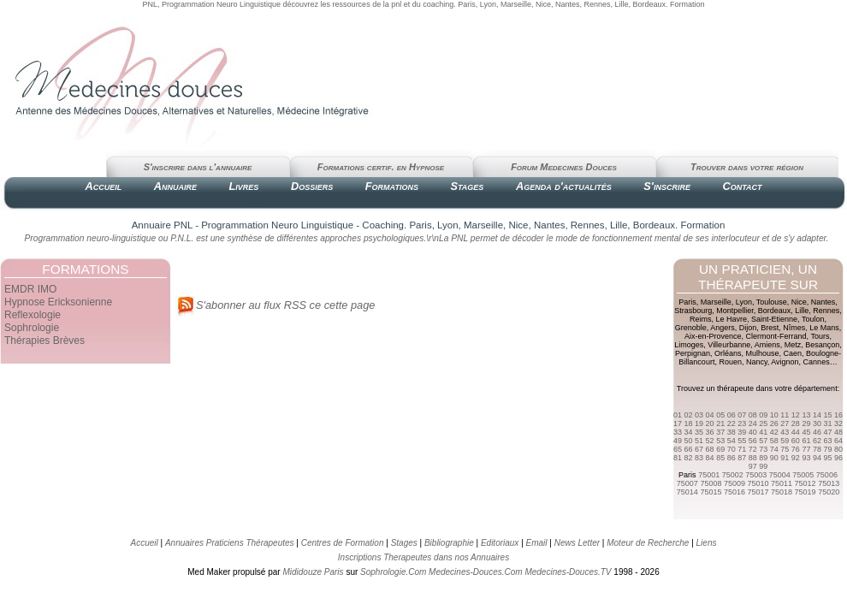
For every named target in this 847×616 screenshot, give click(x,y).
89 (763, 458)
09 (763, 415)
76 (796, 449)
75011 (782, 483)
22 (731, 423)
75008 (711, 483)
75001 (709, 475)
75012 (806, 483)
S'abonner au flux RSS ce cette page (275, 305)
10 (774, 415)
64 (838, 441)
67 (699, 449)
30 (817, 423)
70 (731, 449)
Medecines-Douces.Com (476, 572)
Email (537, 543)
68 (710, 449)
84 (710, 458)
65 (678, 449)
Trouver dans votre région (747, 167)
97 (753, 466)
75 (785, 449)
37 (720, 432)
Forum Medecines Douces (564, 167)
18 (689, 423)
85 (720, 458)
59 (785, 441)
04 (710, 415)
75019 (806, 492)
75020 (829, 492)
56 (753, 441)
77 (806, 449)
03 (699, 415)
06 (731, 415)
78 (817, 449)
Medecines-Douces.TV (568, 572)
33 (678, 432)
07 (742, 415)
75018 (782, 492)
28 (796, 423)
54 (731, 441)
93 (806, 458)
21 (720, 423)
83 (699, 458)
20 (710, 423)
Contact (742, 186)
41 (763, 432)
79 (827, 449)
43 (785, 432)
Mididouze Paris (313, 572)
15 (827, 415)
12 (796, 415)
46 (817, 432)
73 (763, 449)
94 (817, 458)
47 (827, 432)
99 (763, 466)
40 (753, 432)
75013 (829, 483)
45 (806, 432)
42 (774, 432)
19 (699, 423)
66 (689, 449)
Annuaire (175, 186)
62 (817, 441)
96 (838, 458)
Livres (244, 186)
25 (763, 423)
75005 (803, 475)
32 (838, 423)
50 (689, 441)
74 (774, 449)
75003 (756, 475)
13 (806, 415)
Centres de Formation (343, 543)
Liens (707, 543)
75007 (687, 483)
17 (678, 423)
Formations (392, 186)
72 (753, 449)
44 (796, 432)
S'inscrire (667, 186)
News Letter (577, 543)
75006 (827, 475)
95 (827, 458)
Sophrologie (32, 328)
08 (753, 415)
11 (785, 415)
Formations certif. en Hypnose (381, 167)
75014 (687, 492)
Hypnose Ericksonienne (58, 302)
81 (678, 458)
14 (817, 415)
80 (838, 449)
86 (731, 458)
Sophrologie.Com (393, 572)
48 (838, 432)
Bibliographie (449, 543)
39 (742, 432)
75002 (733, 475)
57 (763, 441)
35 (699, 432)
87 (742, 458)
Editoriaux (500, 543)
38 (731, 432)
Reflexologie (33, 315)
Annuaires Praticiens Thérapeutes (231, 543)
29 (806, 423)
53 (720, 441)
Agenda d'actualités (564, 186)
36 (710, 432)
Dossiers (312, 186)
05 (720, 415)
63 (827, 441)
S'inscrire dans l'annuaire (198, 167)
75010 (758, 483)
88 (753, 458)
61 (806, 441)
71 (742, 449)
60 (796, 441)
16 (838, 415)
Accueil (103, 186)
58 (774, 441)
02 (689, 415)
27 (785, 423)
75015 (711, 492)
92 (796, 458)
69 (720, 449)
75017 (758, 492)
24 (753, 423)
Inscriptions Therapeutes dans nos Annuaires (423, 557)
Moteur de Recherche (648, 543)
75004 (780, 475)
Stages (467, 186)
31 (827, 423)
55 (742, 441)
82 (689, 458)
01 (678, 415)
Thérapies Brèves (44, 341)
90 (774, 458)
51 (699, 441)
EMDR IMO (30, 289)
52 (710, 441)
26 (774, 423)
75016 (734, 492)
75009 (734, 483)
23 (742, 423)
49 (678, 441)
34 (689, 432)
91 (785, 458)
